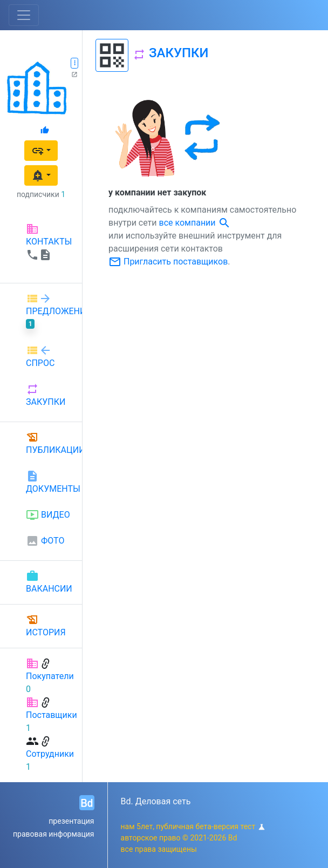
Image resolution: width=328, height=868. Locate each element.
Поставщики (52, 715)
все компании (195, 223)
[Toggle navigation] (24, 15)
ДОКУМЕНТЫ (50, 482)
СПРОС (40, 356)
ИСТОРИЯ (46, 625)
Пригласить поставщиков (168, 262)
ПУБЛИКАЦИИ (50, 443)
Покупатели (50, 676)
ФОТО (45, 541)
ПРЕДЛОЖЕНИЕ (50, 310)
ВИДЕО (48, 515)
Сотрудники (50, 754)
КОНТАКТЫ (49, 242)
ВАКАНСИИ (49, 582)
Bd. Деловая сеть (156, 801)
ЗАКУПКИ (46, 395)
